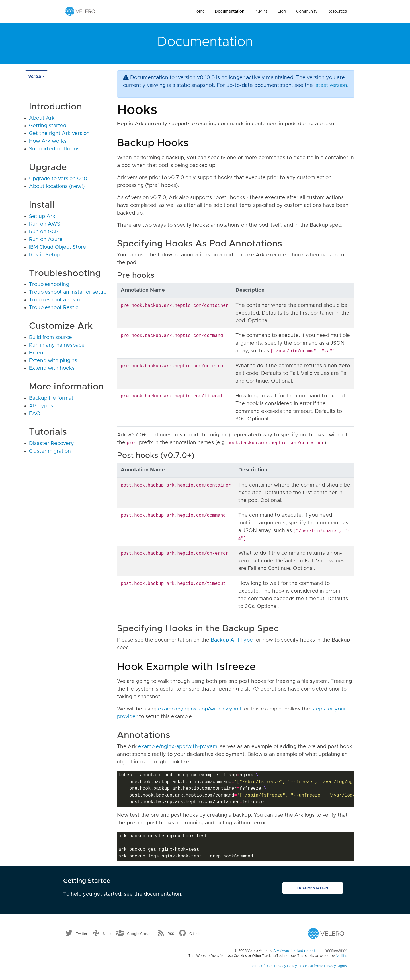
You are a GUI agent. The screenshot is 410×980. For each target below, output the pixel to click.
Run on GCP (44, 232)
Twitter (82, 934)
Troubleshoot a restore (57, 300)
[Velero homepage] (80, 11)
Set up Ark (42, 217)
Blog (282, 11)
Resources (337, 11)
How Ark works (48, 141)
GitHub (195, 934)
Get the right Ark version (59, 134)
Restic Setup (45, 255)
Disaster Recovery (52, 444)
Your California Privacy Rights (323, 966)
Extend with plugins (53, 361)
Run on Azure (46, 240)
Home (199, 11)
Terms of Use (261, 966)
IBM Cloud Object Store (58, 247)
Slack (107, 934)
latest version (331, 85)
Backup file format (51, 398)
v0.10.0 (35, 77)
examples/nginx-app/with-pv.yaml (199, 709)
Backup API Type (232, 640)
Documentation (229, 11)
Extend (38, 353)
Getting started (48, 126)
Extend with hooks (52, 368)
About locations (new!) (57, 187)
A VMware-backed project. (310, 951)
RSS (171, 934)
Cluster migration (50, 451)
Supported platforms (54, 149)
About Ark (42, 118)
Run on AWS (45, 224)
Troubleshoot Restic (54, 308)
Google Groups (140, 934)
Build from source (51, 338)
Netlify (341, 956)
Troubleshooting (49, 285)
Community (307, 11)
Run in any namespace (57, 345)
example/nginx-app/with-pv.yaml (178, 747)
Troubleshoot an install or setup (68, 292)
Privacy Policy (286, 966)
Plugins (261, 11)
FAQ (35, 414)
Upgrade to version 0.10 (58, 179)
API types (41, 406)
